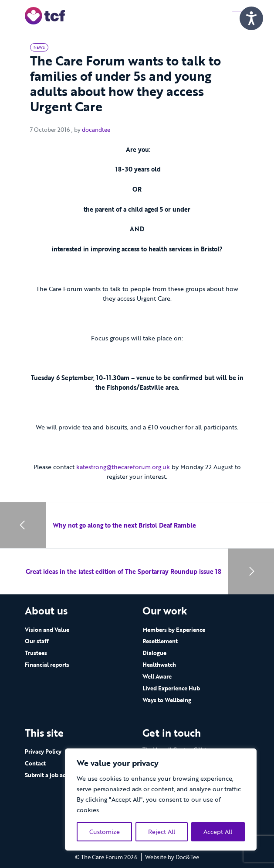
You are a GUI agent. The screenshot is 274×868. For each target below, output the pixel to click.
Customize (105, 832)
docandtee (96, 130)
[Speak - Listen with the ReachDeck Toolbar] (251, 18)
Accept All (218, 832)
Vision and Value (47, 630)
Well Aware (157, 676)
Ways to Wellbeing (167, 700)
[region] (161, 799)
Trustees (36, 653)
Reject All (162, 832)
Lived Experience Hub (171, 688)
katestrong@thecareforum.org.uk (123, 467)
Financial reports (47, 665)
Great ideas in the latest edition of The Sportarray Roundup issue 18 (123, 571)
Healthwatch (159, 665)
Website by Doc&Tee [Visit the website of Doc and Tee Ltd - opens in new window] (172, 857)
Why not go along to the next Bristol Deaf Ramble (124, 525)
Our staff (37, 641)
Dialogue (154, 653)
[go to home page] (45, 15)
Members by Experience (174, 630)
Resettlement (160, 641)
